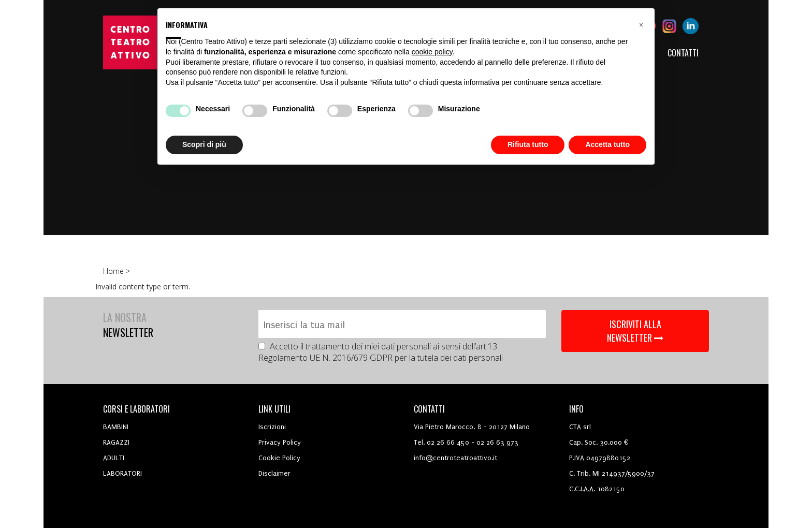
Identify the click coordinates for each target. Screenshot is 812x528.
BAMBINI (116, 427)
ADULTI (114, 458)
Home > (118, 271)
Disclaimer (274, 473)
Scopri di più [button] (204, 144)
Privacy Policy (280, 442)
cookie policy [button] (432, 52)
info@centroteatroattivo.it (455, 458)
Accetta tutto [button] (607, 144)
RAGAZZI (116, 442)
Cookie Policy (279, 458)
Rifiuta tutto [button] (528, 144)
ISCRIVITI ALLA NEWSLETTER (635, 331)
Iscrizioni (272, 427)
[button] (641, 25)
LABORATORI (122, 473)
